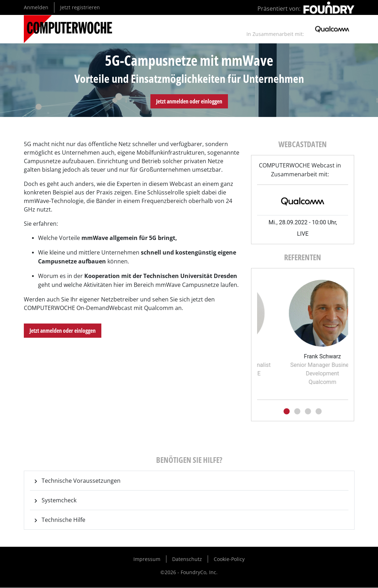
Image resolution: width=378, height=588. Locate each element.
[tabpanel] (294, 326)
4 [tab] (319, 412)
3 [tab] (308, 412)
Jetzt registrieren (80, 7)
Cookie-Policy (229, 559)
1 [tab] (287, 412)
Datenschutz (187, 559)
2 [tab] (297, 412)
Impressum (147, 559)
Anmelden (36, 7)
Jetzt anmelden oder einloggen (189, 101)
